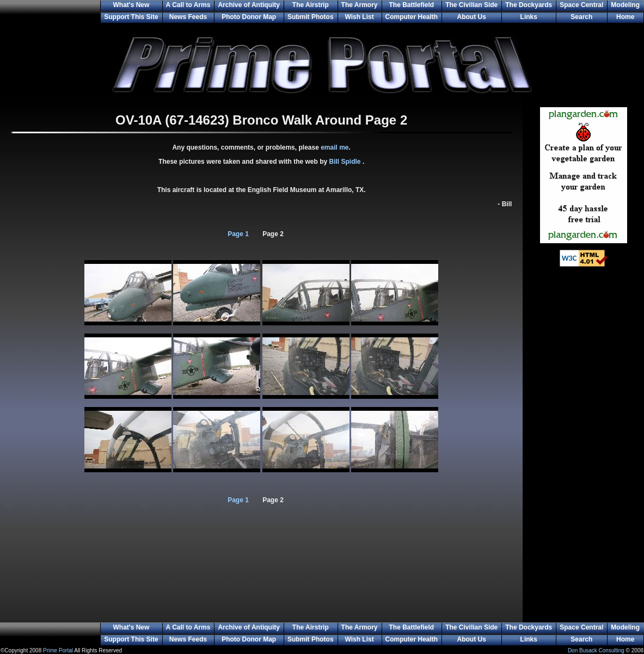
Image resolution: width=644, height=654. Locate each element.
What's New (131, 5)
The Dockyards (529, 5)
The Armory (360, 5)
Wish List (359, 17)
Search (581, 17)
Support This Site (131, 17)
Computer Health (412, 17)
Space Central (581, 5)
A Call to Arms (188, 5)
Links (529, 17)
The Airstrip (311, 5)
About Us (472, 17)
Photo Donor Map (249, 17)
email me (335, 147)
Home (625, 17)
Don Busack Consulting (596, 650)
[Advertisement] (584, 452)
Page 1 (238, 234)
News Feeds (188, 17)
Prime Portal (58, 650)
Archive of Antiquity (249, 5)
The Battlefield (412, 5)
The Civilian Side (471, 5)
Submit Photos (311, 17)
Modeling (625, 5)
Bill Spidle (346, 162)
